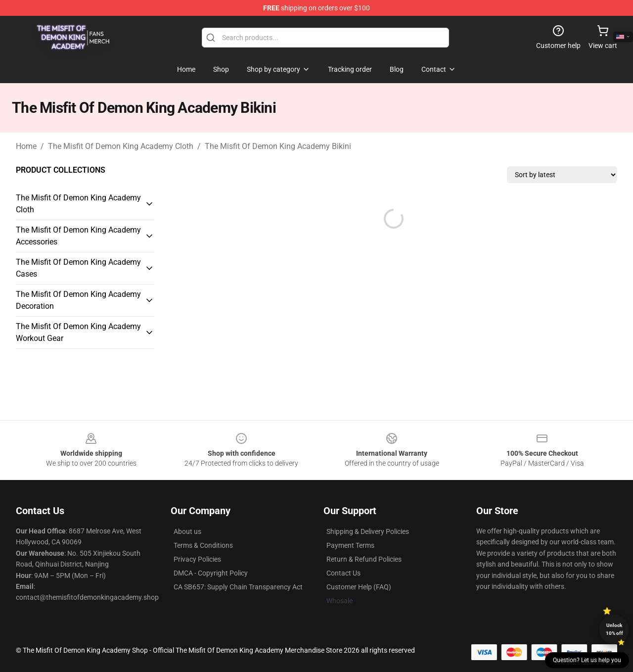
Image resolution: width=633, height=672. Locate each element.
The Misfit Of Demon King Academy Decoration (78, 300)
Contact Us (343, 573)
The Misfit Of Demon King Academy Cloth (121, 146)
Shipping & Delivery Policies (368, 531)
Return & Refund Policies (364, 559)
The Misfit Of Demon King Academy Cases (78, 268)
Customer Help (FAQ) (359, 587)
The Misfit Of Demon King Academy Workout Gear (78, 332)
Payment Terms (350, 545)
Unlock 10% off (614, 629)
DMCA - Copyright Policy (211, 573)
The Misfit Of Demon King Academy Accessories (78, 236)
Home (26, 146)
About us (187, 531)
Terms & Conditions (203, 545)
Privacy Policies (197, 559)
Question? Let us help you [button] (587, 660)
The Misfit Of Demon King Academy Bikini (278, 146)
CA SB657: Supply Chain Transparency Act (238, 587)
